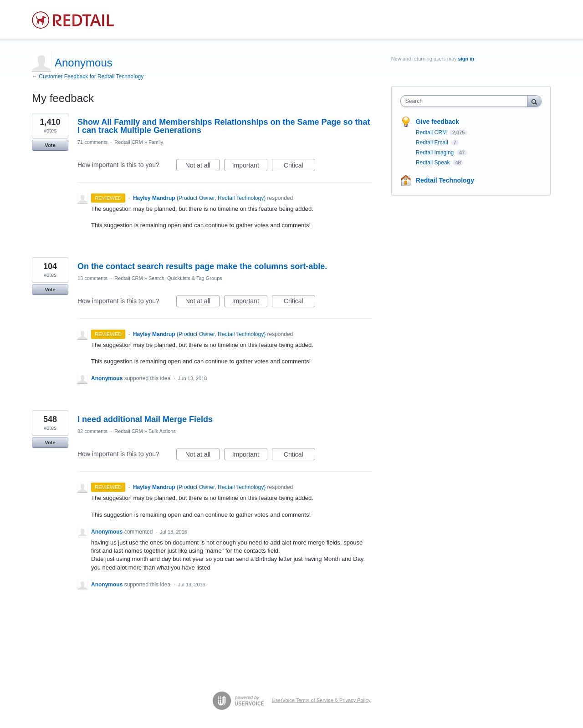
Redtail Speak (434, 163)
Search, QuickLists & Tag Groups (185, 278)
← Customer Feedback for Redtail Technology (88, 76)
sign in (466, 59)
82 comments (92, 431)
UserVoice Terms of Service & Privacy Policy (321, 700)
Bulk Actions (162, 431)
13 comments (92, 278)
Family (156, 142)
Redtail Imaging (436, 153)
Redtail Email (433, 143)
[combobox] (466, 101)
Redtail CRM (128, 142)
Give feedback (437, 122)
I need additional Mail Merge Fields (145, 419)
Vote (50, 145)
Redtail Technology (445, 180)
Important (250, 167)
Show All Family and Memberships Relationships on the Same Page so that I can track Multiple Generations (224, 126)
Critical (299, 167)
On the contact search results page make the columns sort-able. (202, 266)
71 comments (92, 142)
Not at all (202, 167)
